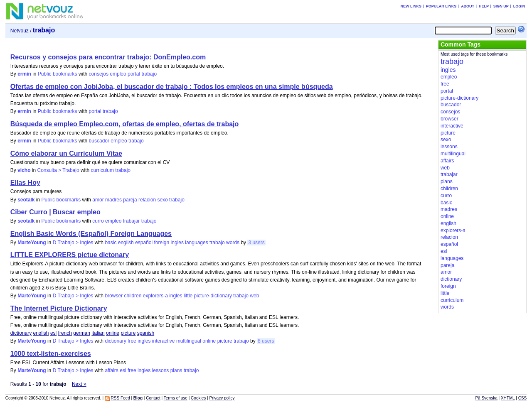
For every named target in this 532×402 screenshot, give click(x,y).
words (233, 243)
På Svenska (486, 398)
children (133, 296)
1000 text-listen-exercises (51, 354)
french (65, 333)
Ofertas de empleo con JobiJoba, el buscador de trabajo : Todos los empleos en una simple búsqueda (172, 87)
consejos (99, 74)
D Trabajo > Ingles (73, 243)
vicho (24, 170)
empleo (118, 74)
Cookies (198, 398)
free (132, 341)
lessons (161, 370)
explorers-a (155, 296)
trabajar (132, 221)
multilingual (189, 341)
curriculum (102, 170)
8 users (266, 341)
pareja (130, 200)
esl (53, 333)
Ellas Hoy (25, 183)
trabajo (149, 74)
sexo (162, 200)
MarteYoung (32, 243)
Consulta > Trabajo (58, 170)
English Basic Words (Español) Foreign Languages (91, 234)
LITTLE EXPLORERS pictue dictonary (70, 255)
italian (98, 333)
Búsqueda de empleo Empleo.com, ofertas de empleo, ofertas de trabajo (124, 124)
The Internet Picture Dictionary (59, 308)
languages (196, 243)
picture (128, 333)
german (82, 333)
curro (98, 221)
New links (411, 6)
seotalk (26, 200)
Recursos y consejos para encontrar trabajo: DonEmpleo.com (108, 57)
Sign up (501, 6)
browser (114, 296)
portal (134, 74)
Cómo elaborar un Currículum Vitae (66, 153)
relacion (147, 200)
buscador (99, 141)
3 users (256, 243)
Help (484, 6)
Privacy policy (222, 398)
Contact (153, 398)
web (254, 296)
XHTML (508, 398)
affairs (111, 370)
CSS (523, 398)
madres (113, 200)
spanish (146, 333)
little (188, 296)
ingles (177, 243)
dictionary (21, 333)
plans (176, 370)
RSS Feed (121, 398)
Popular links (441, 6)
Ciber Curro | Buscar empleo (55, 212)
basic (111, 243)
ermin (24, 74)
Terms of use (176, 398)
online (113, 333)
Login (519, 6)
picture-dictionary (213, 296)
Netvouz (20, 31)
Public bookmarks (58, 74)
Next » (79, 384)
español (144, 243)
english (126, 243)
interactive (164, 341)
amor (98, 200)
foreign (162, 243)
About (468, 6)
